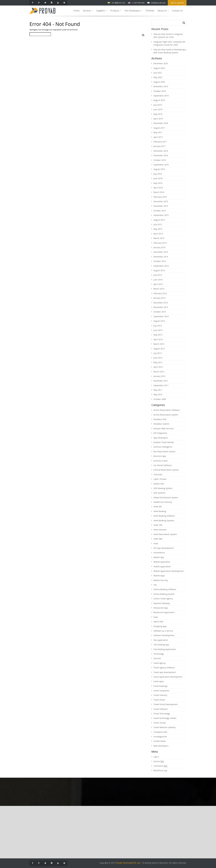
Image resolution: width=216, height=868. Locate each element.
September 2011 (161, 385)
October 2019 (160, 91)
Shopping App (160, 626)
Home (76, 11)
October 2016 (160, 160)
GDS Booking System (163, 488)
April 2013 (158, 339)
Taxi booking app (161, 645)
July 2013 (158, 326)
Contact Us (177, 11)
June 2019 (158, 109)
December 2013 (161, 303)
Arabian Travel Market (164, 442)
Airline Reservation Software (167, 410)
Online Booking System (164, 594)
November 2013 (161, 307)
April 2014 (158, 284)
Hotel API (158, 507)
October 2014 (160, 261)
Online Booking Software (165, 589)
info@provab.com (158, 3)
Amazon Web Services (164, 428)
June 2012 (158, 358)
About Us (163, 12)
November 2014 (161, 257)
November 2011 (161, 381)
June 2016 (158, 178)
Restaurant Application (164, 612)
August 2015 (159, 220)
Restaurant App (161, 608)
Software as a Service (163, 631)
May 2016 (158, 183)
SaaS (156, 617)
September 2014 (161, 266)
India (156, 543)
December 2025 (161, 63)
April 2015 (158, 234)
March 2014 (159, 289)
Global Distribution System (166, 497)
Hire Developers (134, 12)
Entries (159, 761)
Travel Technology (162, 714)
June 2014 (158, 280)
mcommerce (159, 553)
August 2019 (159, 100)
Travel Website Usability (164, 727)
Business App (160, 456)
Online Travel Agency (163, 599)
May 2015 (158, 229)
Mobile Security (161, 580)
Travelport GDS (160, 732)
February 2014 (160, 293)
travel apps (159, 681)
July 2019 (158, 105)
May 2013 (158, 335)
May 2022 (158, 77)
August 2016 (159, 169)
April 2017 (158, 137)
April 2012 (158, 367)
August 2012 (159, 349)
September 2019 (161, 96)
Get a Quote (177, 3)
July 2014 (158, 275)
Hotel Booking (160, 511)
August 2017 (159, 128)
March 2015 (159, 238)
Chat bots (158, 474)
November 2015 (161, 206)
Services (88, 12)
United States (160, 741)
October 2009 (160, 399)
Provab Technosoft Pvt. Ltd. (128, 863)
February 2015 (160, 243)
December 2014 (161, 252)
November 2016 (161, 155)
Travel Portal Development (166, 704)
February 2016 (160, 197)
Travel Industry (160, 695)
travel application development (168, 677)
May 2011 (158, 390)
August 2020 (159, 82)
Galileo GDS (159, 484)
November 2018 (161, 123)
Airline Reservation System (166, 415)
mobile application (162, 566)
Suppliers (102, 12)
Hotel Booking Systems (164, 520)
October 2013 (160, 312)
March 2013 (159, 344)
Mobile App (159, 557)
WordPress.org (160, 770)
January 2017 (159, 146)
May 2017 (158, 132)
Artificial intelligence (163, 447)
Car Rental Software (163, 465)
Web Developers (161, 746)
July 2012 (158, 353)
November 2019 (161, 86)
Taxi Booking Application (165, 649)
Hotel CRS (158, 525)
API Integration (160, 433)
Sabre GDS (158, 622)
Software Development (164, 635)
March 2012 (159, 372)
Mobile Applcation (162, 562)
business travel (160, 461)
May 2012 (158, 362)
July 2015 (158, 224)
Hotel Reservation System (165, 534)
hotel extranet (160, 530)
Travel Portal (159, 700)
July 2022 (158, 73)
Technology (159, 654)
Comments (160, 766)
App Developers (161, 438)
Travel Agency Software (164, 668)
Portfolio (150, 11)
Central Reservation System (166, 470)
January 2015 (159, 247)
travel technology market (165, 718)
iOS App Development (164, 548)
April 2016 (158, 188)
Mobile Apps (159, 576)
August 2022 (159, 68)
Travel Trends (160, 723)
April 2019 (158, 119)
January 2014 (159, 298)
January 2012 (159, 376)
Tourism (157, 658)
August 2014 (159, 270)
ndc (155, 585)
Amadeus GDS (160, 419)
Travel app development (165, 672)
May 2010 (158, 394)
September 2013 (161, 316)
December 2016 (161, 151)
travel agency (160, 663)
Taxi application (161, 640)
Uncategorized (160, 737)
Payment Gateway (162, 603)
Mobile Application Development (169, 571)
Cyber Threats (160, 479)
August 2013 (159, 321)
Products (116, 12)
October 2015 (160, 211)
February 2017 (160, 142)
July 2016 (158, 174)
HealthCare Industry (163, 502)
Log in (156, 757)
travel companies (161, 691)
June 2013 (158, 330)
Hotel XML (158, 539)
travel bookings (160, 686)
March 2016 (159, 192)
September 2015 (161, 215)
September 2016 (161, 165)
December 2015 (161, 201)
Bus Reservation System (164, 451)
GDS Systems (159, 493)
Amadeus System (161, 424)
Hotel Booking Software (164, 516)
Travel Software (161, 709)
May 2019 (158, 114)
